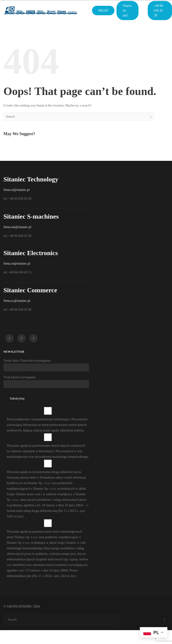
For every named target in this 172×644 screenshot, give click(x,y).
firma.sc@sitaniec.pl (17, 301)
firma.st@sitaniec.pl (17, 190)
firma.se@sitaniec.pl (17, 264)
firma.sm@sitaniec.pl (17, 227)
